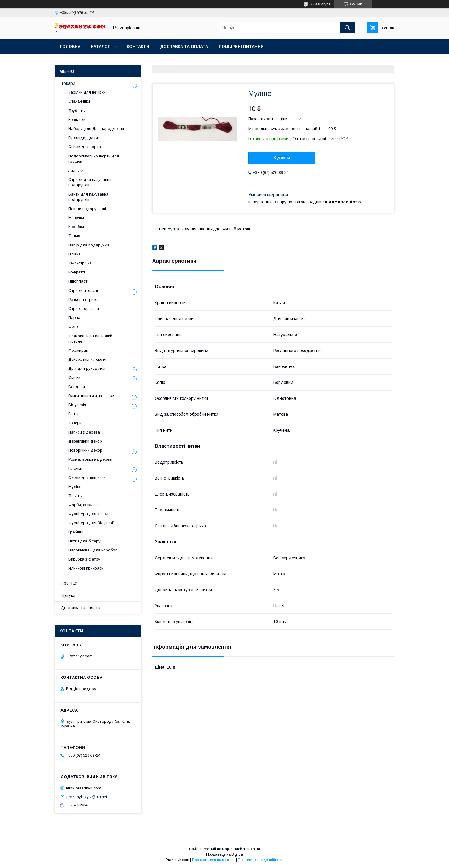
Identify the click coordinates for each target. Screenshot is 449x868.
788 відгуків (321, 4)
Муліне (75, 487)
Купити (282, 158)
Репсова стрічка (84, 300)
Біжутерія (77, 405)
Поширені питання (241, 46)
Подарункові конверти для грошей (94, 159)
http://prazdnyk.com (84, 788)
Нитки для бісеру (84, 541)
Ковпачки (77, 120)
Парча (74, 318)
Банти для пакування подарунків (88, 197)
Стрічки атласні (83, 290)
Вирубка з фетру (84, 559)
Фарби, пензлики (84, 505)
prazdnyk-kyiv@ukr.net (87, 797)
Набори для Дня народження (96, 129)
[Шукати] (348, 28)
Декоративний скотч (87, 359)
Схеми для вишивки (87, 478)
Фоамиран (78, 350)
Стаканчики (79, 101)
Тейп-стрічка (80, 263)
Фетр (73, 327)
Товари (68, 83)
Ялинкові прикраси (86, 568)
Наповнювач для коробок (93, 550)
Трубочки (77, 111)
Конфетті (77, 272)
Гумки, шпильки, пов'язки (91, 396)
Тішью (74, 236)
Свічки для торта (85, 147)
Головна (70, 46)
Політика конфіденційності (261, 860)
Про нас (69, 583)
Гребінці (76, 532)
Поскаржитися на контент (214, 860)
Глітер (74, 414)
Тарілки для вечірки (87, 92)
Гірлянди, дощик (84, 138)
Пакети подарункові (87, 209)
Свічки (74, 377)
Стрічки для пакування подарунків (90, 182)
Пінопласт (78, 281)
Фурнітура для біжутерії (91, 523)
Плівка (74, 254)
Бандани (77, 387)
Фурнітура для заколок (90, 514)
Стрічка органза (84, 309)
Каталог (101, 46)
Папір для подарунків (89, 245)
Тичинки (76, 496)
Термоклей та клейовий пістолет (90, 339)
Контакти (138, 46)
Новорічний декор (85, 450)
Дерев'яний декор (85, 441)
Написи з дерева (84, 432)
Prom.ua (253, 849)
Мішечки (76, 218)
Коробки (76, 227)
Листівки (76, 170)
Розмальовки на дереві (90, 459)
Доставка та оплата (184, 46)
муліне (174, 229)
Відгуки (68, 595)
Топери (75, 423)
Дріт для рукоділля (87, 368)
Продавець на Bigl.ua (224, 854)
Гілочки (75, 468)
